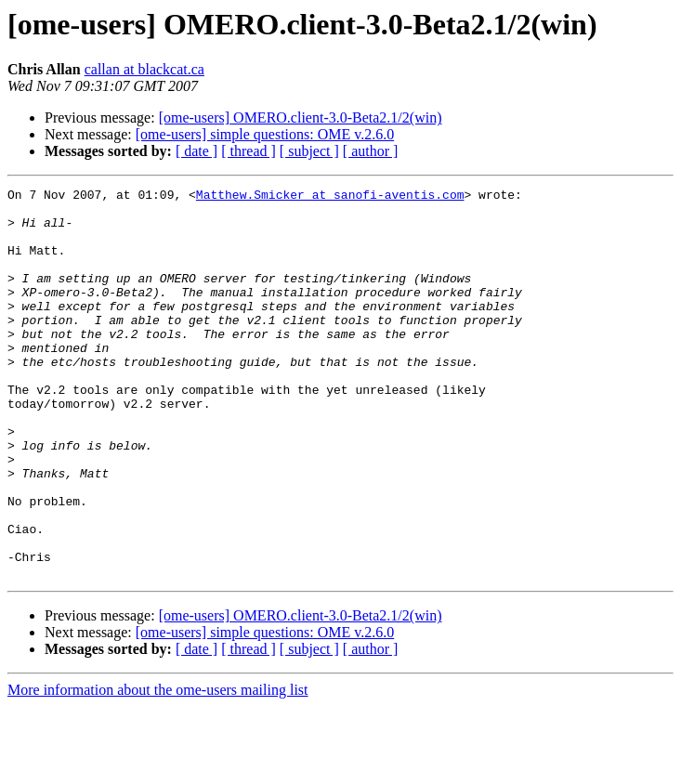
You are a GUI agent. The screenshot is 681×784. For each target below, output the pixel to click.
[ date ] (196, 151)
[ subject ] (309, 151)
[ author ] (371, 151)
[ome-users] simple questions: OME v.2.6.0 (265, 134)
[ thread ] (249, 151)
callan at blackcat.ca (144, 69)
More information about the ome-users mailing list (158, 768)
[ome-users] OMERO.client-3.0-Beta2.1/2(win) (301, 118)
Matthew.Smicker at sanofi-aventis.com (330, 197)
